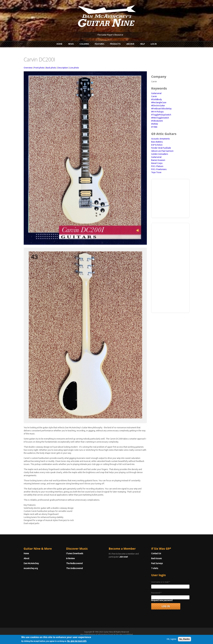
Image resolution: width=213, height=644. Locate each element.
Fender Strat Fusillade (161, 148)
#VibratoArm (157, 121)
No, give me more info (77, 642)
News (71, 44)
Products (115, 44)
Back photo (51, 68)
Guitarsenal (156, 93)
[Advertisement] (170, 198)
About (26, 558)
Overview (28, 68)
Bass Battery (157, 142)
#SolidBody (157, 99)
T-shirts (155, 568)
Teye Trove (156, 172)
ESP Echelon (157, 145)
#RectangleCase (159, 102)
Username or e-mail (161, 582)
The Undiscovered (74, 568)
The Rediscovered (74, 563)
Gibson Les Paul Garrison (162, 151)
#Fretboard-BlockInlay (161, 109)
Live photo (74, 68)
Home (59, 44)
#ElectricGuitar (158, 106)
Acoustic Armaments (161, 139)
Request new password (162, 600)
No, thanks (185, 640)
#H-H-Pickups (157, 112)
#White (155, 124)
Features (100, 44)
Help (142, 44)
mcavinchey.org (31, 568)
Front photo (39, 68)
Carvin (154, 96)
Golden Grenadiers (160, 154)
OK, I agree (171, 640)
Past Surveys (157, 563)
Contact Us (156, 553)
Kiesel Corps (157, 163)
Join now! (124, 557)
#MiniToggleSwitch (160, 118)
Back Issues (157, 558)
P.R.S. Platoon (157, 166)
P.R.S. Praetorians (159, 169)
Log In (154, 44)
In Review (70, 558)
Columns (84, 44)
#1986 (154, 127)
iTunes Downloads (75, 553)
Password (156, 593)
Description (63, 68)
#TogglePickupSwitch (161, 115)
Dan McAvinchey (31, 563)
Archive (130, 44)
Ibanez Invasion (158, 160)
